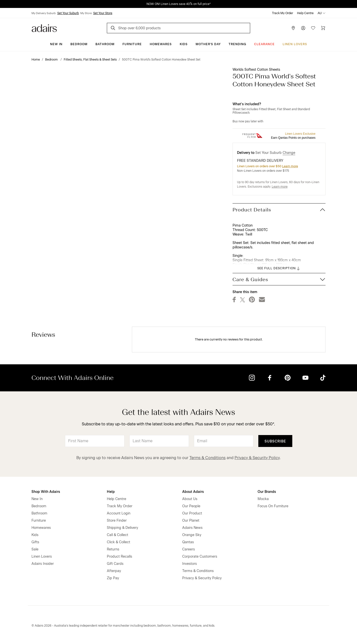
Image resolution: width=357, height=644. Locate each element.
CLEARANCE (264, 44)
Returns (113, 549)
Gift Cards (115, 564)
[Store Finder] (293, 28)
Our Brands (267, 492)
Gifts (35, 542)
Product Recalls (119, 557)
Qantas (188, 542)
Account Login (119, 513)
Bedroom (79, 44)
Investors (190, 564)
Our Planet (191, 521)
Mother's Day (208, 44)
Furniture (132, 44)
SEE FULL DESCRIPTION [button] (279, 269)
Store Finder (117, 521)
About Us (190, 499)
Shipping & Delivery (122, 528)
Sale (35, 549)
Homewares (161, 44)
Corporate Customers (200, 557)
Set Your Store (103, 13)
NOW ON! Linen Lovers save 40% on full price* (179, 4)
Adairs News (192, 528)
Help (111, 492)
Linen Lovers (295, 44)
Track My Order (283, 13)
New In (56, 44)
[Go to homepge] (44, 28)
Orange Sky (192, 535)
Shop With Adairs (46, 492)
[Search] (114, 29)
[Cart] (323, 28)
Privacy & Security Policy (257, 458)
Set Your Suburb (68, 13)
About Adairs (193, 492)
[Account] (303, 28)
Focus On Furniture (273, 506)
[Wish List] (313, 28)
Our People (191, 506)
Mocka (263, 499)
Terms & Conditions (208, 458)
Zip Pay (113, 578)
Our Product (192, 513)
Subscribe (275, 441)
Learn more (290, 166)
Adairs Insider (43, 564)
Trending (237, 44)
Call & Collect (118, 535)
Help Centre (305, 13)
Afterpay (114, 571)
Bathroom (105, 44)
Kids (184, 44)
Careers (189, 549)
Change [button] (289, 153)
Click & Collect (119, 542)
